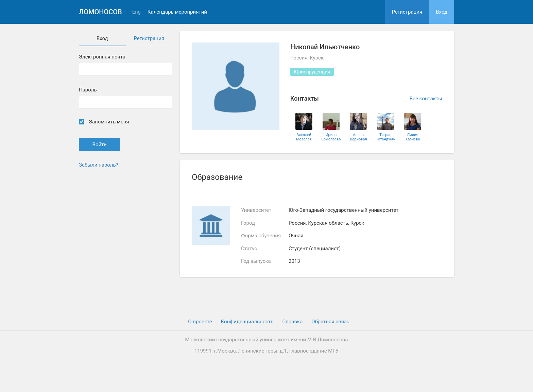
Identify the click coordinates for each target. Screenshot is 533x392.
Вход (442, 12)
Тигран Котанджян (385, 137)
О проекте (200, 322)
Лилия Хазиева (413, 137)
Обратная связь (330, 322)
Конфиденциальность (247, 322)
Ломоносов (100, 12)
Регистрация (407, 12)
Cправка (292, 322)
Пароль (88, 90)
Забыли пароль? (99, 165)
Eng (136, 12)
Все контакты (426, 99)
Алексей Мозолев (304, 137)
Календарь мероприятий (177, 12)
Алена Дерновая (358, 137)
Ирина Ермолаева (331, 137)
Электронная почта (102, 57)
